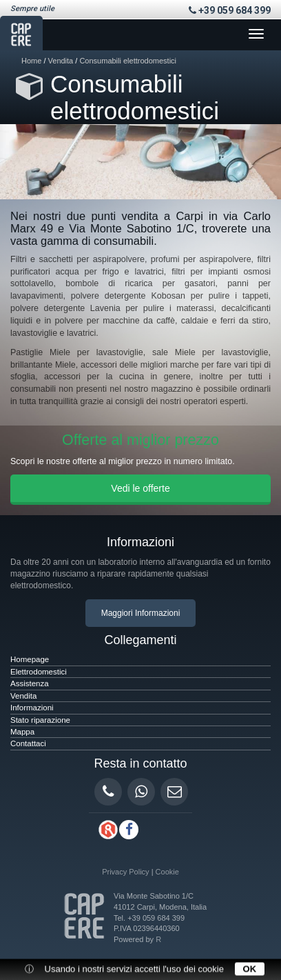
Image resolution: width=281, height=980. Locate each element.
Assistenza (30, 683)
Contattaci (28, 743)
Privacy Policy (125, 872)
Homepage (30, 659)
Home (31, 61)
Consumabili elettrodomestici (128, 61)
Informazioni (32, 708)
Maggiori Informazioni (141, 613)
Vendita (61, 61)
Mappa (22, 732)
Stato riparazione (40, 720)
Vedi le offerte (140, 488)
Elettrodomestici (39, 672)
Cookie (167, 872)
